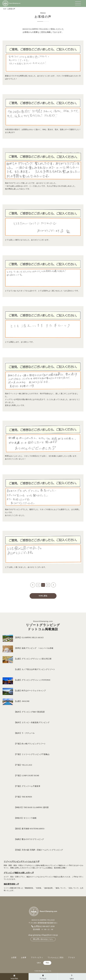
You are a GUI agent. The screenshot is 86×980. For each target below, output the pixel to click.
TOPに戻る (43, 596)
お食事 (24, 958)
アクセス (71, 958)
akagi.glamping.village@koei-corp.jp (43, 935)
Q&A (39, 963)
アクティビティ (37, 958)
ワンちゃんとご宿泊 (56, 958)
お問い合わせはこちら (43, 939)
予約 (47, 963)
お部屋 (14, 958)
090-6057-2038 (48, 926)
